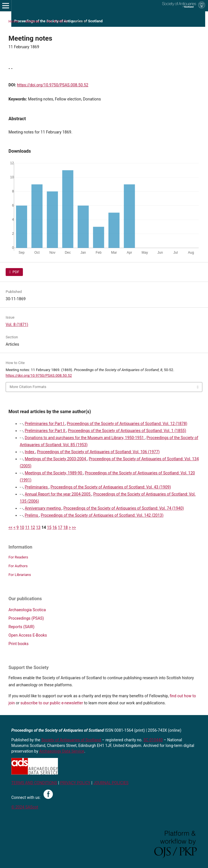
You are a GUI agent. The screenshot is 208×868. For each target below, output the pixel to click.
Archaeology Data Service (62, 751)
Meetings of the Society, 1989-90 (54, 473)
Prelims (32, 515)
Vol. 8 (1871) (57, 21)
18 (66, 527)
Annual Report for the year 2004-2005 (58, 494)
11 (27, 527)
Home (13, 21)
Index (30, 452)
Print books (19, 644)
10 (22, 527)
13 (38, 527)
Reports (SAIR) (21, 627)
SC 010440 (153, 740)
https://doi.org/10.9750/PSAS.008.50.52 (53, 85)
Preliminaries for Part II (45, 431)
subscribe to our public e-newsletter (52, 703)
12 (33, 527)
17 (60, 527)
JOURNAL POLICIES (111, 783)
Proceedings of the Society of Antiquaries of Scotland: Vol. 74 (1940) (124, 508)
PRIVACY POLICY (75, 783)
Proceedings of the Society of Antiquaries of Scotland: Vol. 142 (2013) (102, 515)
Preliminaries (37, 487)
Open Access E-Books (28, 635)
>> (74, 527)
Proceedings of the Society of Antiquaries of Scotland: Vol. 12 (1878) (127, 424)
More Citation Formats (28, 387)
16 (55, 527)
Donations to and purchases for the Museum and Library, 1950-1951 (85, 438)
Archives (32, 21)
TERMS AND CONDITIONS (34, 783)
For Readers (18, 557)
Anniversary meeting (43, 508)
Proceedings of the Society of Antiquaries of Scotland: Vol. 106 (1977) (98, 452)
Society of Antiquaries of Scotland (72, 740)
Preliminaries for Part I (45, 424)
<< (10, 527)
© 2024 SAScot (25, 807)
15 (49, 527)
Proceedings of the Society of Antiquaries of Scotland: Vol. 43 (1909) (111, 487)
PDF (15, 272)
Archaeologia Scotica (27, 610)
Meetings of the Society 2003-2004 (56, 459)
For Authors (18, 566)
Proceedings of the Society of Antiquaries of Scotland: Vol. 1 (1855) (127, 431)
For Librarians (20, 575)
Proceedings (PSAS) (26, 618)
